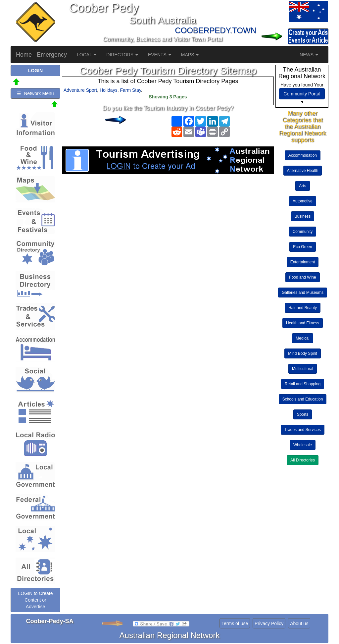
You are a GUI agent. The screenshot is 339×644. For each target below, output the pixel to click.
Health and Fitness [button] (303, 323)
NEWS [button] (309, 55)
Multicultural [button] (303, 369)
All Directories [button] (303, 460)
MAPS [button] (190, 55)
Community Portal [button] (302, 94)
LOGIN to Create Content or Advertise (35, 600)
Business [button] (303, 216)
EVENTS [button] (160, 55)
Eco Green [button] (302, 247)
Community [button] (303, 232)
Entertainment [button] (303, 262)
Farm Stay (130, 90)
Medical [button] (302, 338)
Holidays (109, 90)
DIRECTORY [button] (122, 55)
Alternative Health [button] (303, 171)
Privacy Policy (269, 623)
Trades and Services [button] (303, 430)
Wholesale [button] (303, 445)
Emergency (52, 55)
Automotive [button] (303, 201)
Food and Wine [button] (302, 277)
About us (299, 623)
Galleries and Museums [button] (303, 293)
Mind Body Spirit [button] (302, 353)
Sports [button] (303, 414)
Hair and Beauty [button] (303, 308)
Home (24, 55)
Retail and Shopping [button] (303, 384)
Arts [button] (302, 186)
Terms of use (235, 623)
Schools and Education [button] (303, 399)
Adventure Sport (80, 90)
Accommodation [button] (303, 155)
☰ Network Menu (35, 93)
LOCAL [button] (87, 55)
